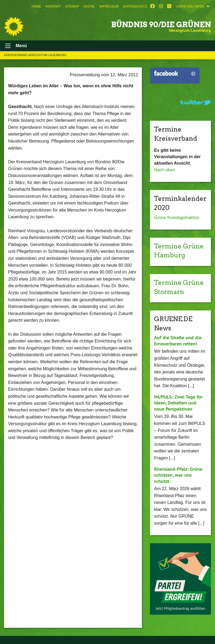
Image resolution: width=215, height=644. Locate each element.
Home (36, 6)
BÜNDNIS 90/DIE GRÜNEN (161, 25)
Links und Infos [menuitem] (190, 6)
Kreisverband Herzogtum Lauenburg (35, 55)
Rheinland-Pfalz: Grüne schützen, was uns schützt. (178, 475)
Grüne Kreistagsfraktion (177, 218)
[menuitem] (36, 6)
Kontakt (53, 6)
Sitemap (72, 6)
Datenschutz (135, 6)
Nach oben (164, 170)
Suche (89, 6)
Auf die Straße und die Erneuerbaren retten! (178, 341)
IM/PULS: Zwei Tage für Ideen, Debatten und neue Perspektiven (178, 403)
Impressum (109, 6)
